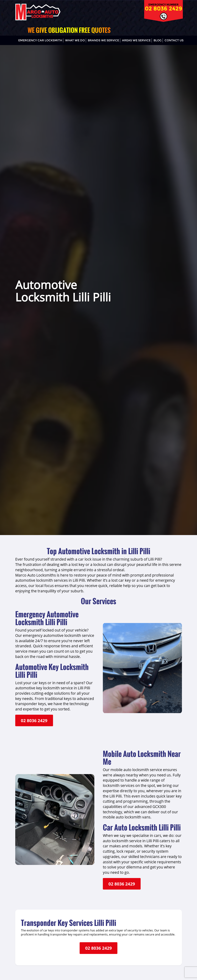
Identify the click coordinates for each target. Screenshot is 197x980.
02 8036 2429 (164, 9)
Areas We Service (136, 40)
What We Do (75, 40)
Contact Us (174, 40)
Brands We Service (103, 40)
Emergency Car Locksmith (40, 40)
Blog (158, 40)
